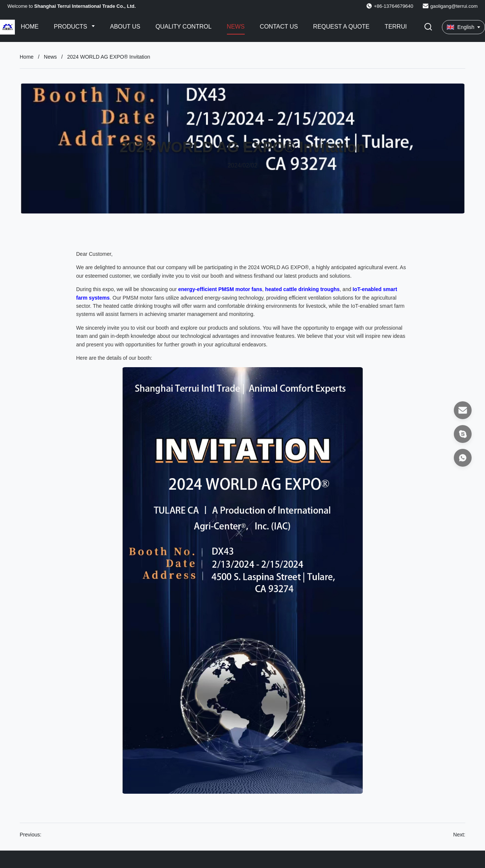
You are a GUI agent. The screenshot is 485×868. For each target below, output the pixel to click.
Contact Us (279, 27)
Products (71, 27)
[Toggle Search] (428, 27)
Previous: (30, 835)
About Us (125, 27)
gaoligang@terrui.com (454, 6)
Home (30, 27)
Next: (459, 835)
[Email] (463, 410)
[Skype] (463, 434)
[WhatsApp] (463, 458)
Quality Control (184, 27)
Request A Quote (341, 27)
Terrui (396, 27)
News (236, 27)
